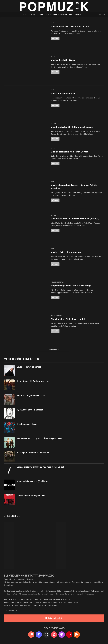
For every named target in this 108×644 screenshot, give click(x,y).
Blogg (24, 14)
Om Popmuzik (74, 14)
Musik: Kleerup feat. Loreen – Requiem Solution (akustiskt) (74, 187)
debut (53, 57)
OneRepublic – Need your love (31, 496)
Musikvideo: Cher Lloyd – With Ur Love (70, 27)
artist (53, 123)
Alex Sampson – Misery (28, 424)
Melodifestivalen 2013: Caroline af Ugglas (72, 127)
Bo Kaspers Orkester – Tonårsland (33, 453)
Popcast (33, 14)
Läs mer (55, 39)
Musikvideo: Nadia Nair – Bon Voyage (69, 152)
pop (52, 23)
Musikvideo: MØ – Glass (63, 60)
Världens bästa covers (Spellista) (32, 481)
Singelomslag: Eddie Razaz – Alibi (68, 319)
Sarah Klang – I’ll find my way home (33, 381)
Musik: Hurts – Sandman (63, 94)
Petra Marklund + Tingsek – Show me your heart (39, 438)
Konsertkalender (60, 14)
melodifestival (57, 282)
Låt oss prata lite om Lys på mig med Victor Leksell (40, 467)
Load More (54, 349)
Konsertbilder (45, 14)
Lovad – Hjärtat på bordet (29, 367)
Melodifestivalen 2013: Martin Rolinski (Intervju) (75, 219)
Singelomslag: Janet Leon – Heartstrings (71, 286)
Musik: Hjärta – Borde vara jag (66, 252)
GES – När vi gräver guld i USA (31, 395)
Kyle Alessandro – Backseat (30, 410)
